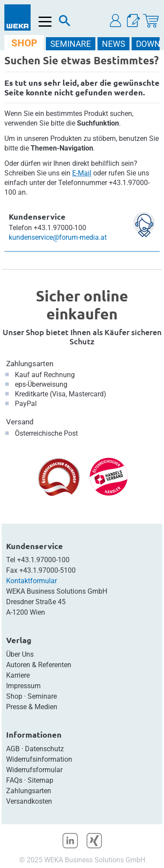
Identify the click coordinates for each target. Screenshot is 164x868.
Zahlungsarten (30, 364)
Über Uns (20, 654)
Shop (14, 696)
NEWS (113, 44)
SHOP (24, 43)
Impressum (23, 686)
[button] (116, 21)
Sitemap (40, 780)
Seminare (42, 696)
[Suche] (65, 23)
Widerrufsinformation (39, 759)
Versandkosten (29, 801)
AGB (13, 749)
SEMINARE (71, 44)
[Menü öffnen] (45, 22)
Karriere (18, 675)
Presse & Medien (32, 707)
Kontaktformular (31, 581)
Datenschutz (44, 749)
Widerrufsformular (34, 770)
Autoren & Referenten (39, 665)
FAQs (14, 780)
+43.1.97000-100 (43, 560)
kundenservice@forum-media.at (58, 237)
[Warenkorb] (151, 21)
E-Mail (82, 173)
